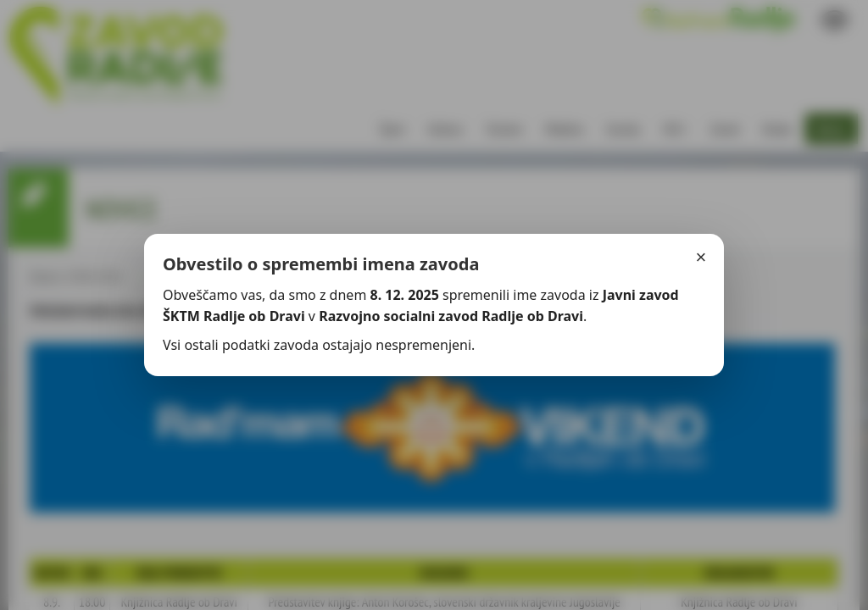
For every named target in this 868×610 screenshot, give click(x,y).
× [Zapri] (701, 257)
